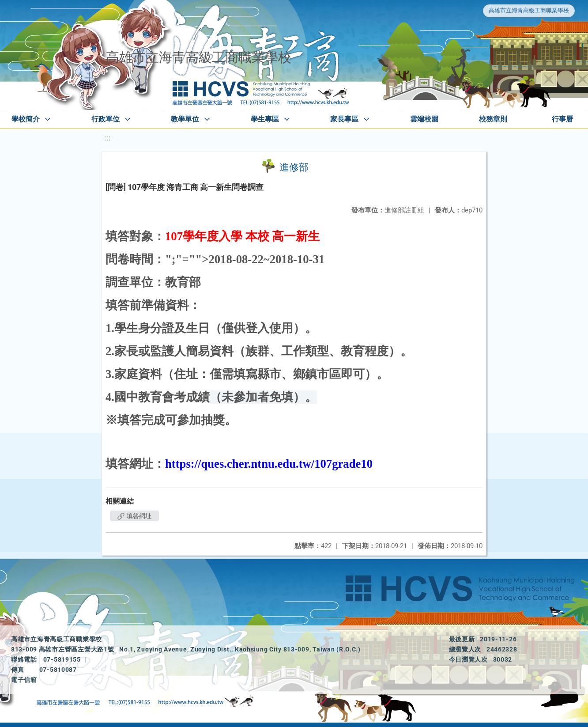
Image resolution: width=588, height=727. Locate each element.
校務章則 (493, 119)
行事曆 (562, 119)
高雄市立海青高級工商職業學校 (529, 10)
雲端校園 (424, 119)
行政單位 (106, 119)
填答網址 (134, 516)
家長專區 (344, 119)
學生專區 (265, 119)
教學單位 (185, 119)
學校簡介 (26, 119)
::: (108, 138)
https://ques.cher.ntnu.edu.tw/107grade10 (269, 464)
